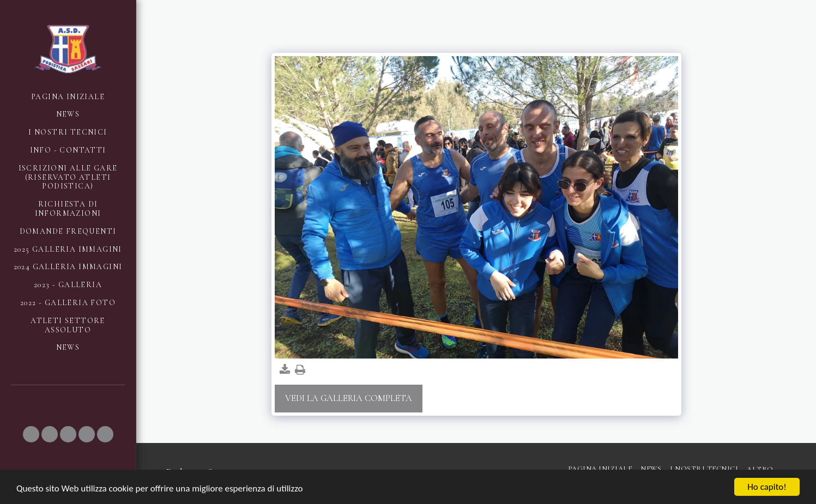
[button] (31, 434)
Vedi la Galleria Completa (349, 398)
